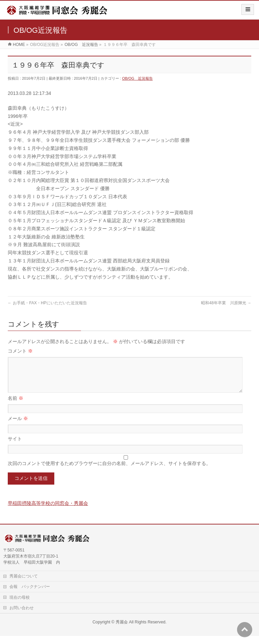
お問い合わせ (22, 616)
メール (18, 427)
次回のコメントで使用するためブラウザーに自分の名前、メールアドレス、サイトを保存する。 (109, 471)
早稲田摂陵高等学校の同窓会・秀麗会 (48, 511)
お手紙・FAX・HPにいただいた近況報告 (47, 303)
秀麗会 (122, 630)
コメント (20, 351)
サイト (15, 447)
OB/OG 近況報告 (137, 78)
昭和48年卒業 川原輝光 (226, 303)
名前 (16, 406)
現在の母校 (20, 606)
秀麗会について (24, 584)
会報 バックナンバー (30, 595)
